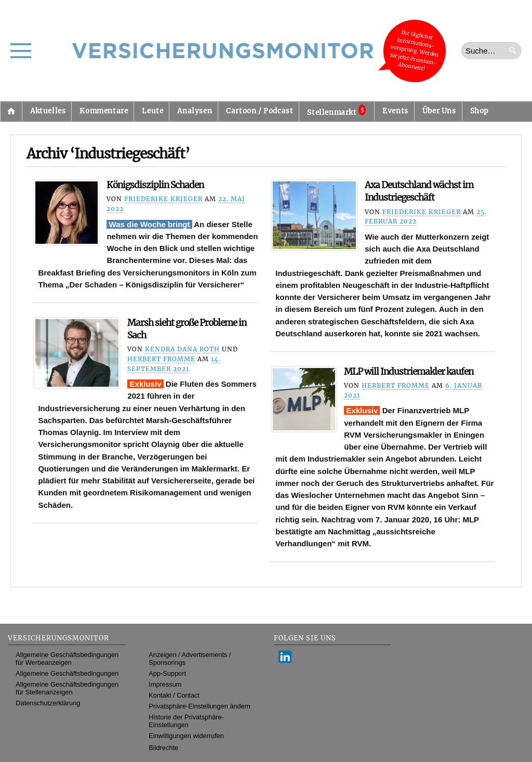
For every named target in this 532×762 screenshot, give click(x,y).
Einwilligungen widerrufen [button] (186, 736)
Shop (479, 111)
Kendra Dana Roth (182, 349)
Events (395, 111)
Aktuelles (48, 111)
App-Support (167, 673)
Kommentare (104, 111)
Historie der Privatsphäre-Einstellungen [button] (186, 721)
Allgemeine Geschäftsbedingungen (67, 673)
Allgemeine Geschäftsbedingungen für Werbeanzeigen (67, 659)
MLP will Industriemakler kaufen (409, 372)
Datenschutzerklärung (48, 703)
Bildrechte (163, 748)
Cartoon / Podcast (260, 111)
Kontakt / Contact (174, 695)
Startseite (11, 111)
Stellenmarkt (336, 111)
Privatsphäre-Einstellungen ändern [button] (199, 706)
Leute (152, 111)
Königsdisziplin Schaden (155, 185)
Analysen (195, 111)
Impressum (165, 684)
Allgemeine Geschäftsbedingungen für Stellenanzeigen (67, 688)
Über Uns (439, 111)
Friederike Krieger (163, 199)
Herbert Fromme (161, 359)
